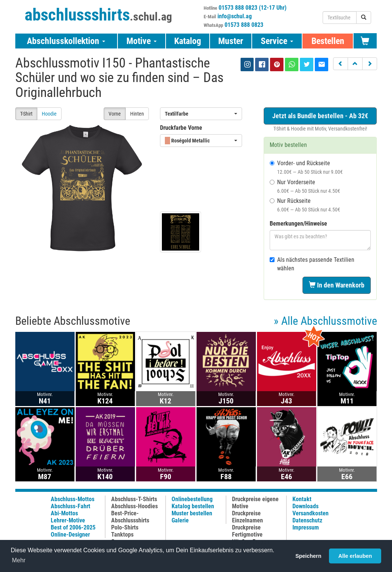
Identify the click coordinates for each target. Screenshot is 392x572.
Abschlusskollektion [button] (66, 41)
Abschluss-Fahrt (70, 506)
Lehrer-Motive (68, 520)
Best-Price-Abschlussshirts (130, 517)
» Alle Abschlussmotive (325, 321)
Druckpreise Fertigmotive (247, 531)
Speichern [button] (308, 556)
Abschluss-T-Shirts (134, 499)
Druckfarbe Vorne (181, 128)
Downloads (305, 506)
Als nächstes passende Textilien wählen (312, 264)
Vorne (115, 114)
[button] (341, 64)
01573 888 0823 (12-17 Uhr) (253, 8)
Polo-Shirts (125, 527)
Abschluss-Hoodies (134, 506)
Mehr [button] (19, 560)
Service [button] (277, 41)
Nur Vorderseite (305, 186)
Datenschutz (307, 520)
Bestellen (328, 41)
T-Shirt (26, 114)
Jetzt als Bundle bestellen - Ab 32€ (320, 116)
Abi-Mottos (64, 513)
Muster (231, 41)
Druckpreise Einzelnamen (247, 517)
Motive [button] (142, 41)
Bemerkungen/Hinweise (298, 224)
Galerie (180, 520)
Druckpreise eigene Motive (255, 503)
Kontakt (302, 499)
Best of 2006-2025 (73, 527)
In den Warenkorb (337, 285)
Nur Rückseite (305, 205)
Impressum (306, 527)
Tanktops (122, 535)
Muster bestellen (192, 513)
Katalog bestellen (193, 506)
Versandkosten (311, 513)
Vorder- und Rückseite (306, 167)
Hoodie (49, 114)
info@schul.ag (235, 16)
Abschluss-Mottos (73, 499)
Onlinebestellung (192, 499)
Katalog (188, 41)
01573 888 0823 (244, 25)
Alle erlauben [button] (355, 556)
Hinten (137, 114)
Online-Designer (70, 535)
